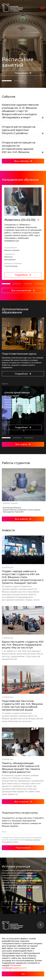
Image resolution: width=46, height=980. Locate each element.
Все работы (23, 519)
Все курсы (23, 444)
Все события (23, 161)
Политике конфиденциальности (14, 967)
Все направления (23, 290)
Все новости (23, 802)
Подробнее (23, 73)
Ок (23, 974)
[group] (23, 232)
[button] (7, 81)
